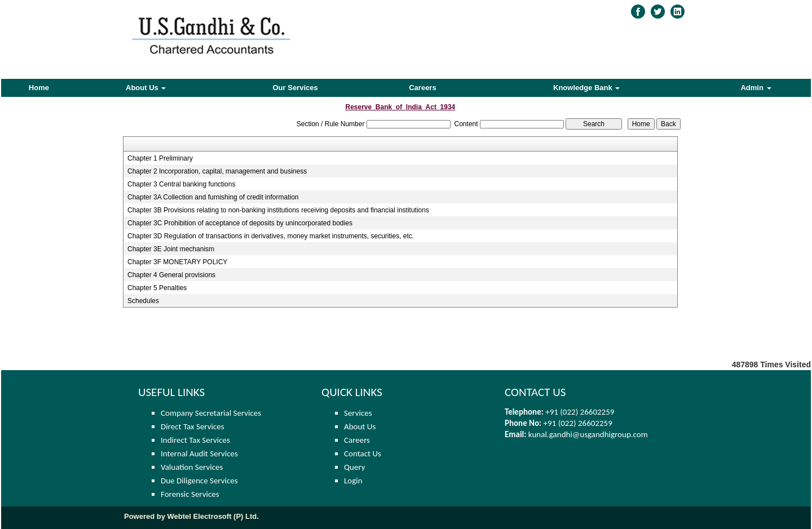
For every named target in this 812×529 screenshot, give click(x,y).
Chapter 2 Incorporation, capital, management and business (217, 171)
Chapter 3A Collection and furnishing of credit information (213, 197)
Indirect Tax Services (195, 440)
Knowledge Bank (586, 88)
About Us (146, 88)
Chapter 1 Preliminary (160, 158)
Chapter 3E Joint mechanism (171, 249)
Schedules (143, 301)
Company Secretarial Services (211, 413)
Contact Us (363, 454)
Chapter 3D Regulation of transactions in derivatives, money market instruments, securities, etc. (271, 236)
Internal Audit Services (199, 454)
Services (358, 413)
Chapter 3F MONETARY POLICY (177, 262)
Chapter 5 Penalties (157, 288)
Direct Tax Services (193, 426)
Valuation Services (192, 467)
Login (353, 481)
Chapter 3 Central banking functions (181, 184)
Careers (422, 88)
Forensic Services (190, 494)
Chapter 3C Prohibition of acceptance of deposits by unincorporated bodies (240, 223)
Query (355, 467)
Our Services (295, 88)
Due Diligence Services (199, 481)
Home (39, 88)
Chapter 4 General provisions (171, 275)
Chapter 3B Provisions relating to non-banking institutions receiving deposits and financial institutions (278, 210)
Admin (756, 88)
